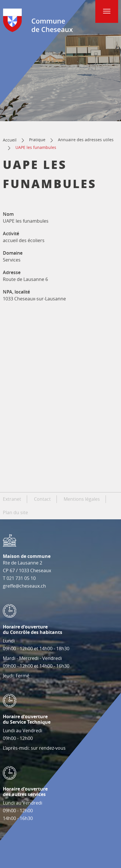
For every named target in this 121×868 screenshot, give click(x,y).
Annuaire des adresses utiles (86, 140)
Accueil (10, 140)
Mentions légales (82, 499)
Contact (42, 499)
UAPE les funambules (36, 147)
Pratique (37, 140)
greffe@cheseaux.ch (24, 586)
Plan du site (15, 512)
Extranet (12, 499)
